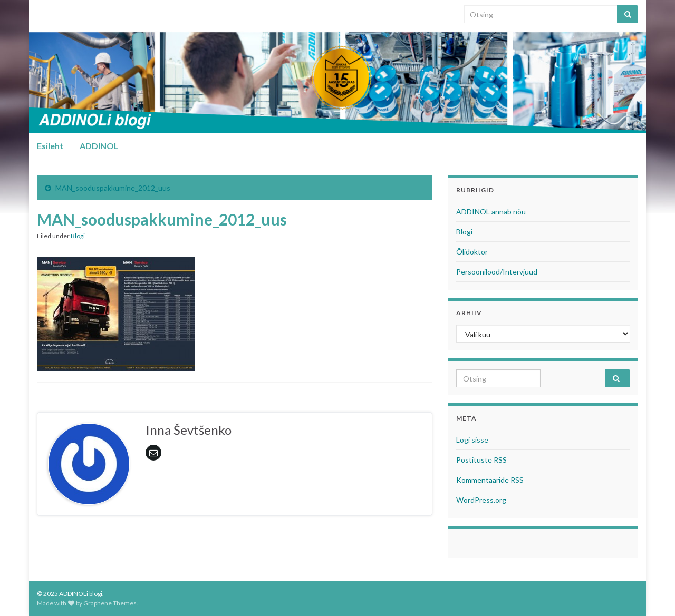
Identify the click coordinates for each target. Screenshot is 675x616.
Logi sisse (472, 440)
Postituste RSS (481, 460)
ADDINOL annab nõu (491, 212)
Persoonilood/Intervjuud (497, 272)
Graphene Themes (110, 603)
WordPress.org (481, 500)
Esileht (50, 146)
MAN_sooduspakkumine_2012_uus (113, 188)
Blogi (78, 236)
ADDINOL (99, 146)
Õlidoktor (472, 252)
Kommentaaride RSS (490, 480)
